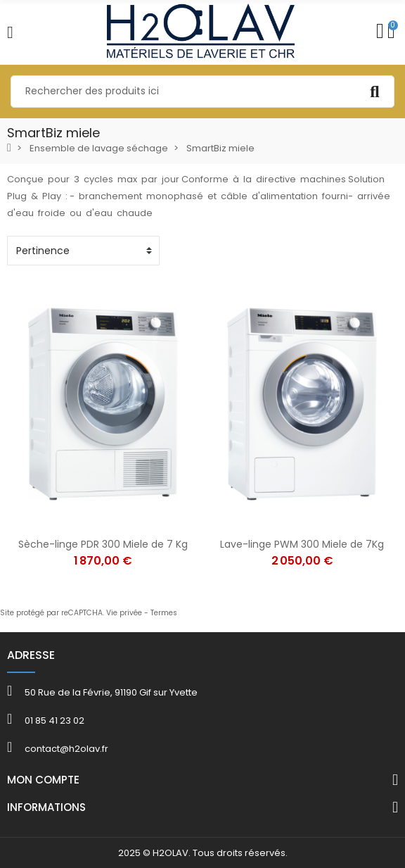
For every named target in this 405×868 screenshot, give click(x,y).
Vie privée (124, 613)
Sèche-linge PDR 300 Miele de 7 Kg (103, 544)
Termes (164, 613)
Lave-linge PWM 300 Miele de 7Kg (302, 544)
